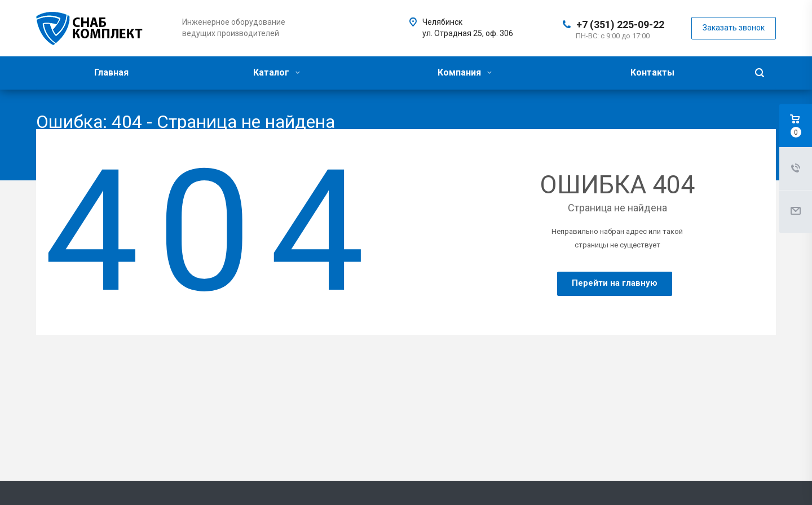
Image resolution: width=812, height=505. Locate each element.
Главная (111, 72)
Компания (465, 72)
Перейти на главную (615, 283)
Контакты (652, 72)
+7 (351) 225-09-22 (620, 25)
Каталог (277, 72)
